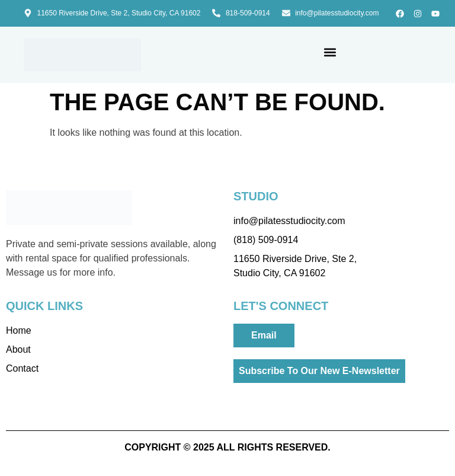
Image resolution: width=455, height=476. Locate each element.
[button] (330, 52)
